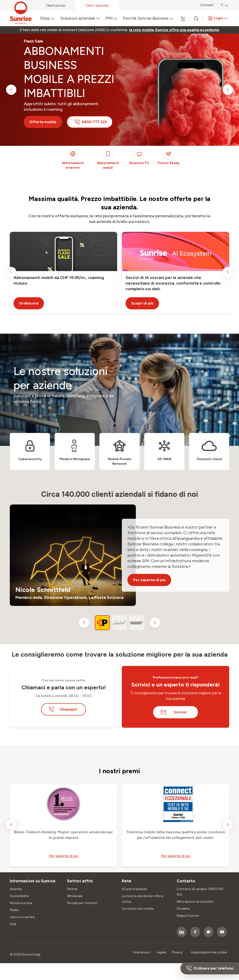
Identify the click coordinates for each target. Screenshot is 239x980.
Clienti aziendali (97, 5)
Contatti (207, 5)
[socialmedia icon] (182, 932)
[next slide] (228, 90)
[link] (174, 30)
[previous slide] (11, 90)
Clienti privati (56, 5)
